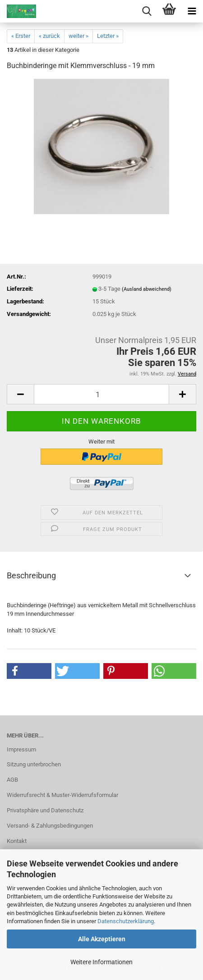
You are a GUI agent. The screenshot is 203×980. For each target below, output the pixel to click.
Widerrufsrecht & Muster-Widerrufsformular (62, 795)
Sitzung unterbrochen (34, 764)
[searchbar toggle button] (147, 11)
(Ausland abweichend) (147, 289)
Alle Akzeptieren (102, 939)
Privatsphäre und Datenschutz (45, 810)
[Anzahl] (101, 394)
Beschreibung (31, 575)
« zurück (49, 36)
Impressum (21, 749)
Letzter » (108, 36)
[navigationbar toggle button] (192, 11)
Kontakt (17, 841)
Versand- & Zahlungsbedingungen (50, 826)
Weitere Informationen (101, 962)
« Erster (21, 36)
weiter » (78, 36)
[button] (20, 394)
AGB (12, 780)
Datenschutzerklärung (126, 921)
